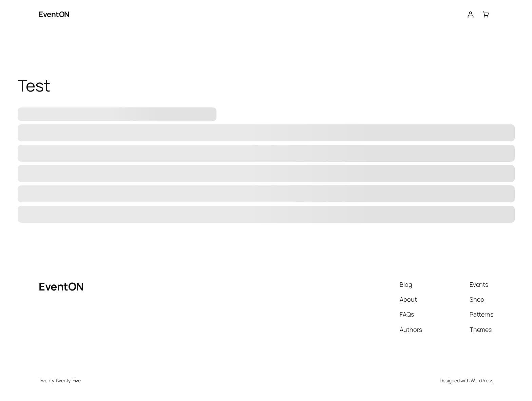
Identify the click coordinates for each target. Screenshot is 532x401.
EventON (54, 14)
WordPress (482, 380)
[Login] (470, 14)
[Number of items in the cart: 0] (486, 14)
